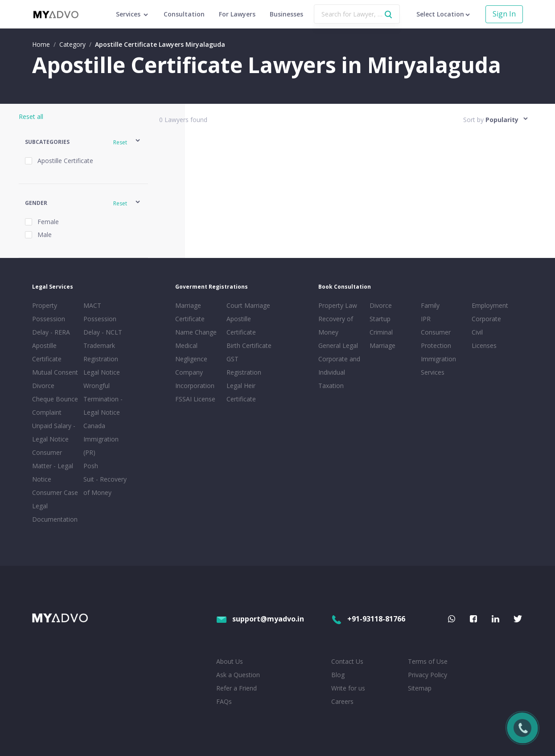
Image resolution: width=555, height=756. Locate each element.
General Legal (338, 345)
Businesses (286, 14)
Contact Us (347, 661)
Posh (91, 466)
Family (430, 305)
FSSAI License (195, 399)
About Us (230, 661)
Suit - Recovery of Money (105, 486)
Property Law (338, 305)
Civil (477, 332)
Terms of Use (428, 661)
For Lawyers (237, 14)
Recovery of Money (336, 325)
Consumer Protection (436, 339)
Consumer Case (55, 492)
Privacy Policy (428, 675)
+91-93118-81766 (368, 619)
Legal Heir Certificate (241, 392)
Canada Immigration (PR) (101, 439)
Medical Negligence (191, 352)
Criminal (381, 332)
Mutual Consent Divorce (55, 379)
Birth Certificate (249, 345)
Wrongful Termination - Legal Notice (103, 399)
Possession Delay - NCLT (103, 325)
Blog (338, 675)
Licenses (484, 345)
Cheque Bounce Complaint (55, 406)
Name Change (196, 332)
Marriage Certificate (190, 312)
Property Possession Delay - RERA (51, 319)
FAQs (224, 701)
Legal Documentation (55, 513)
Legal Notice (102, 372)
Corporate (486, 319)
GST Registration (244, 366)
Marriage (382, 345)
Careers (342, 701)
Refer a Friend (236, 688)
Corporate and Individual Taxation (339, 372)
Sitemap (420, 688)
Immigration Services (438, 366)
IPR (426, 319)
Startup (380, 319)
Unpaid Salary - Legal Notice (54, 432)
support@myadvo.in (260, 619)
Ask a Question (238, 675)
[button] (83, 142)
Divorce (381, 305)
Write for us (348, 688)
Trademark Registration (101, 352)
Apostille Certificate (47, 352)
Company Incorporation (195, 379)
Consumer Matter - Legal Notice (53, 466)
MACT (92, 305)
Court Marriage (248, 305)
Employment (490, 305)
